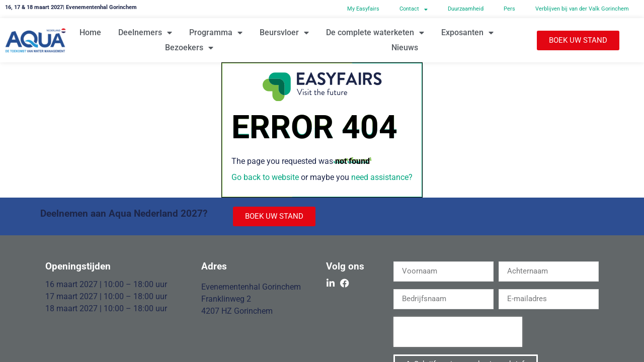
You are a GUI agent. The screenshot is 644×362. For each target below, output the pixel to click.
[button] (578, 40)
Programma (216, 33)
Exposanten (467, 33)
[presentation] (458, 332)
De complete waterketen (375, 33)
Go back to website (265, 177)
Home (90, 32)
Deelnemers (145, 33)
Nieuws (405, 48)
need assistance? (382, 177)
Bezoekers (189, 48)
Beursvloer (284, 33)
